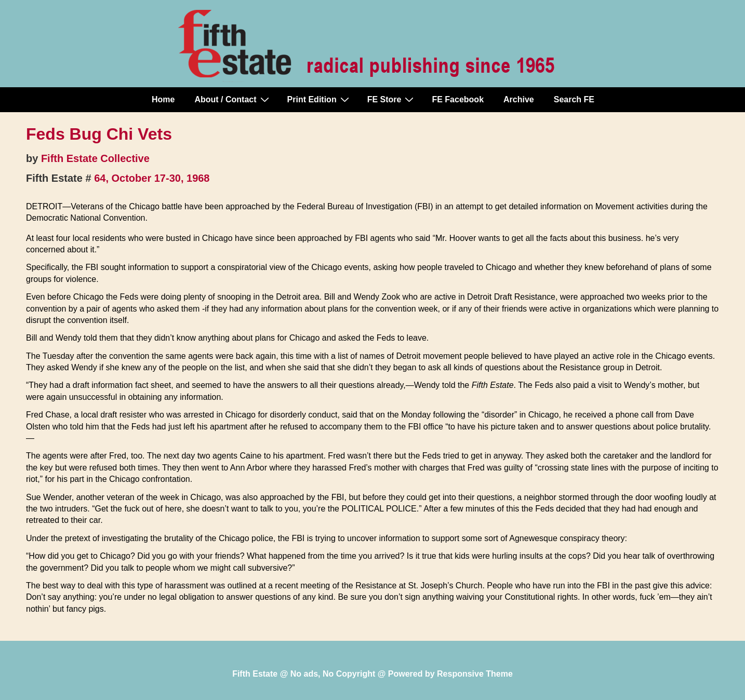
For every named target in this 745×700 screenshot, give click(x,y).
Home (163, 99)
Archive (519, 99)
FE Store (392, 99)
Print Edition (320, 99)
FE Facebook (458, 99)
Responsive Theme (475, 674)
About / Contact (233, 99)
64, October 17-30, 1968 (152, 178)
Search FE (574, 99)
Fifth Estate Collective (95, 158)
